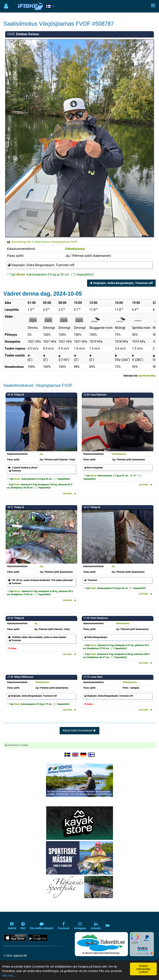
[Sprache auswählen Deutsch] (84, 755)
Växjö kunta (42, 242)
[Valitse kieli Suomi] (92, 755)
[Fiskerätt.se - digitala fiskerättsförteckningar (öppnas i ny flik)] (101, 944)
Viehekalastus (75, 249)
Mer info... (9, 976)
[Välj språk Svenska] (68, 755)
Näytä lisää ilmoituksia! (79, 730)
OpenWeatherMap (147, 376)
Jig (41, 454)
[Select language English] (75, 755)
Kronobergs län (21, 242)
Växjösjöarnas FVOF (65, 242)
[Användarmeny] (6, 6)
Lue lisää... (69, 493)
